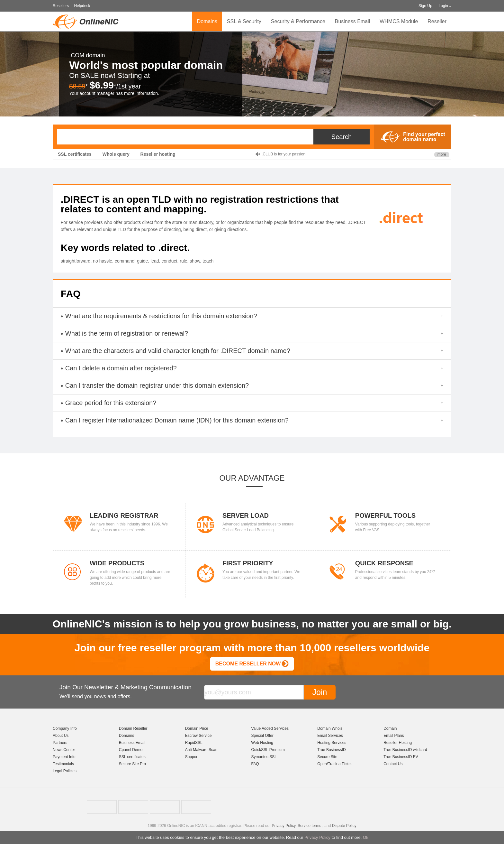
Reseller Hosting (398, 743)
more (442, 154)
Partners (60, 743)
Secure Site (327, 757)
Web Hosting (262, 743)
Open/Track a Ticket (334, 764)
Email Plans (394, 736)
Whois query (116, 154)
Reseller (437, 21)
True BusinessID (331, 750)
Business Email (352, 21)
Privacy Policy (317, 837)
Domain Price (197, 728)
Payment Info (64, 757)
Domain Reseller (133, 728)
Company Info (65, 728)
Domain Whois (330, 728)
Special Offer (262, 736)
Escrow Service (198, 736)
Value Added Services (270, 728)
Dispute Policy (344, 826)
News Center (64, 750)
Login (443, 6)
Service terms (309, 826)
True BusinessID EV (401, 757)
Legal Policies (65, 771)
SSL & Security (244, 21)
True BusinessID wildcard (405, 750)
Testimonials (63, 764)
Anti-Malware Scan (201, 750)
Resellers (61, 6)
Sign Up (425, 6)
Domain (390, 728)
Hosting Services (332, 743)
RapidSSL (194, 743)
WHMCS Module (399, 21)
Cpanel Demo (131, 750)
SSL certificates (75, 154)
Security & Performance (298, 21)
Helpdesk (82, 6)
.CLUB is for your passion (283, 154)
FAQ (255, 764)
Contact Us (393, 764)
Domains (207, 21)
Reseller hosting (158, 154)
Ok (366, 837)
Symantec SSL (264, 757)
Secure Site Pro (132, 764)
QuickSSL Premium (268, 750)
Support (192, 757)
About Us (61, 736)
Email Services (330, 736)
